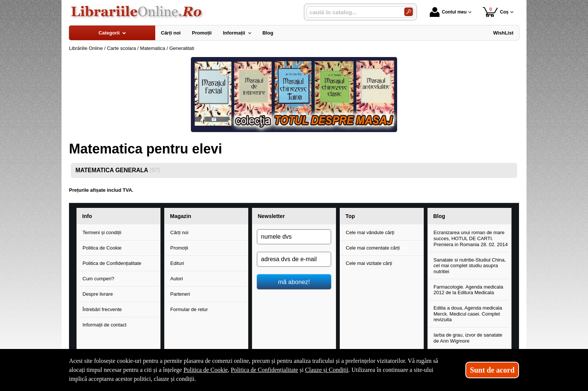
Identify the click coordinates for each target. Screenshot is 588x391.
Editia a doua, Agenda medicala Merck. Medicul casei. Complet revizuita (468, 314)
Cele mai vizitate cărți (369, 263)
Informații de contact (104, 325)
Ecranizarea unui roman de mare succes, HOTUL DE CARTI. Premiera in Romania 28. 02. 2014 (471, 238)
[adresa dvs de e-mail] (294, 259)
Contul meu (448, 12)
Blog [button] (439, 216)
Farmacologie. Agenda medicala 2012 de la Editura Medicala (468, 290)
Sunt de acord (492, 370)
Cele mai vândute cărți (370, 232)
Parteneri (180, 294)
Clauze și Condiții (327, 370)
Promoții (179, 248)
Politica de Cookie (102, 248)
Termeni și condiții (102, 232)
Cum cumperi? (98, 279)
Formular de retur (189, 309)
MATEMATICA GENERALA (118, 170)
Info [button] (87, 216)
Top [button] (350, 216)
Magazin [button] (180, 216)
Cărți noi (179, 232)
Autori (177, 279)
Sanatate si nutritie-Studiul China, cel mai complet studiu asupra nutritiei (470, 266)
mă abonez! (294, 282)
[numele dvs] (294, 237)
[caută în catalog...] (352, 12)
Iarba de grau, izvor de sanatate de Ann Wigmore (468, 338)
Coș (496, 12)
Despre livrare (98, 294)
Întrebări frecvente (102, 309)
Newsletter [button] (271, 216)
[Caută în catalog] (409, 12)
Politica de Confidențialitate (112, 263)
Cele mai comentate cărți (373, 248)
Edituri (177, 263)
